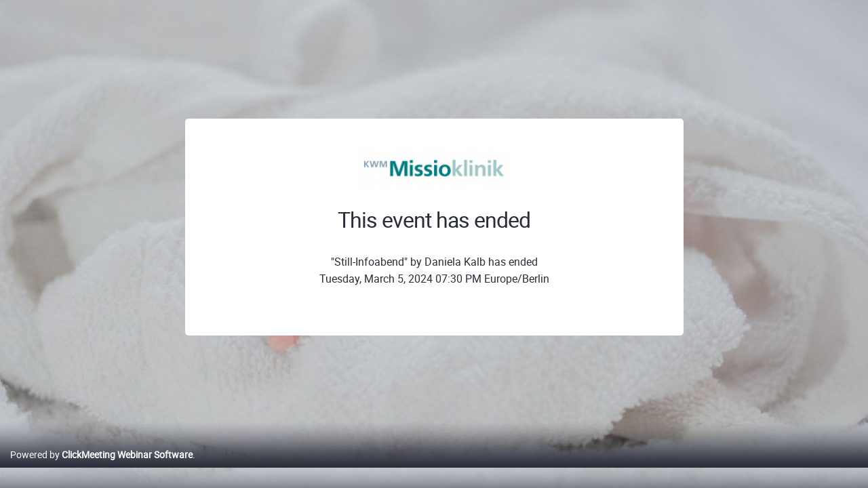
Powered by (101, 469)
